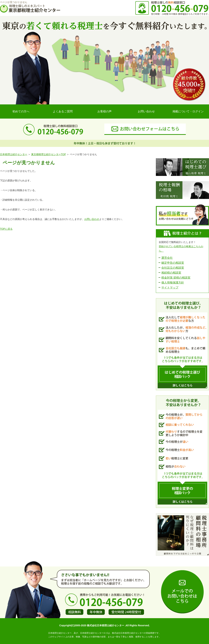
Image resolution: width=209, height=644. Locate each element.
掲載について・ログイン (188, 111)
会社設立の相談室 (173, 268)
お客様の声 (104, 111)
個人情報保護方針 (173, 283)
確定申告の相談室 (173, 263)
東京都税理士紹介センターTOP (49, 154)
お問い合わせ (146, 111)
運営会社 (167, 258)
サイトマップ (170, 287)
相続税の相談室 (171, 273)
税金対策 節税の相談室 (176, 278)
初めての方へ (21, 111)
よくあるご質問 (63, 111)
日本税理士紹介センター (14, 154)
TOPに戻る (6, 229)
